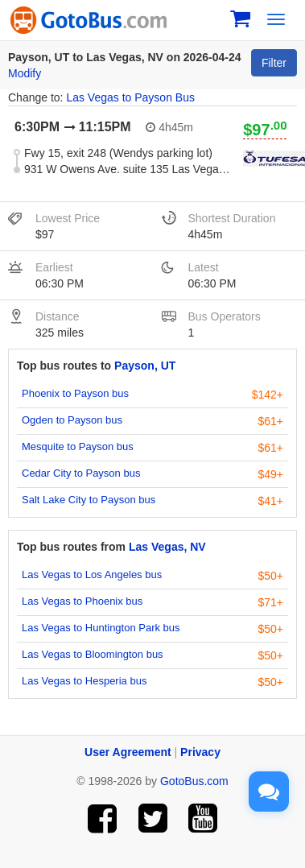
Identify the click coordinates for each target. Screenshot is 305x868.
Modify (25, 73)
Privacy (200, 752)
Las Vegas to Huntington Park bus (101, 628)
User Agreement (128, 752)
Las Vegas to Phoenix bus (82, 601)
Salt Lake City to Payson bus (89, 500)
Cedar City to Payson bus (81, 473)
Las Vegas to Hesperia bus (84, 681)
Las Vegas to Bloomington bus (93, 654)
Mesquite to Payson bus (78, 446)
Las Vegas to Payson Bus (130, 97)
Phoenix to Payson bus (75, 393)
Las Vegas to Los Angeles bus (92, 575)
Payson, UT (145, 366)
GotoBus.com (194, 781)
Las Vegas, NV (167, 547)
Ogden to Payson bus (72, 420)
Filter (274, 63)
